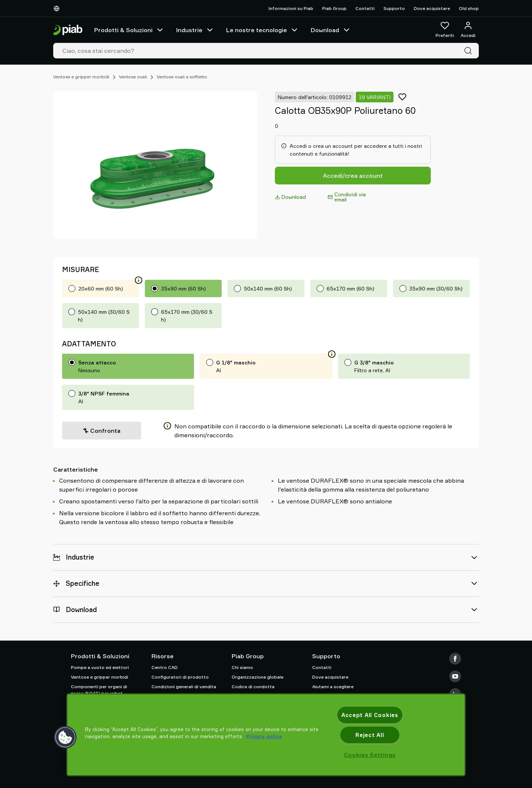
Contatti (365, 8)
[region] (266, 735)
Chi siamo (242, 667)
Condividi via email (347, 197)
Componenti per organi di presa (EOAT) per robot (99, 690)
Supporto (394, 8)
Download (331, 30)
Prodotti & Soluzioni (129, 30)
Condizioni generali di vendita (184, 687)
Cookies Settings (370, 755)
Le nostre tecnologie (262, 30)
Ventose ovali (133, 77)
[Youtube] (455, 676)
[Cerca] (470, 51)
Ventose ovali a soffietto (182, 77)
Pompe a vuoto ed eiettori (100, 667)
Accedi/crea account (353, 176)
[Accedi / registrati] (468, 30)
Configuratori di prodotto (180, 677)
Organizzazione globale (258, 677)
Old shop (469, 8)
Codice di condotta (253, 687)
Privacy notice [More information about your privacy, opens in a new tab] (264, 736)
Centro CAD (165, 667)
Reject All (370, 735)
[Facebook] (455, 659)
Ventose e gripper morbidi (81, 77)
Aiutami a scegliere (333, 687)
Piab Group (334, 8)
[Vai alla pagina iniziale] (68, 30)
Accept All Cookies (370, 715)
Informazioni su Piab (291, 8)
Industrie (195, 30)
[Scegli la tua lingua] (58, 9)
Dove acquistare (432, 8)
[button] (65, 737)
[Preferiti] (445, 30)
